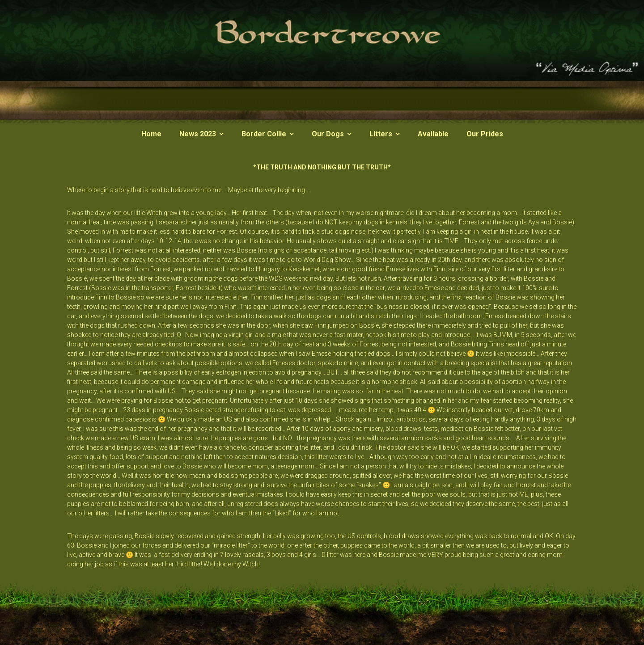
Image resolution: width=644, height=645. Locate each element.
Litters (381, 134)
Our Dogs (328, 134)
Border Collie (264, 134)
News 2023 (198, 134)
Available (433, 134)
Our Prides (485, 134)
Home (151, 134)
